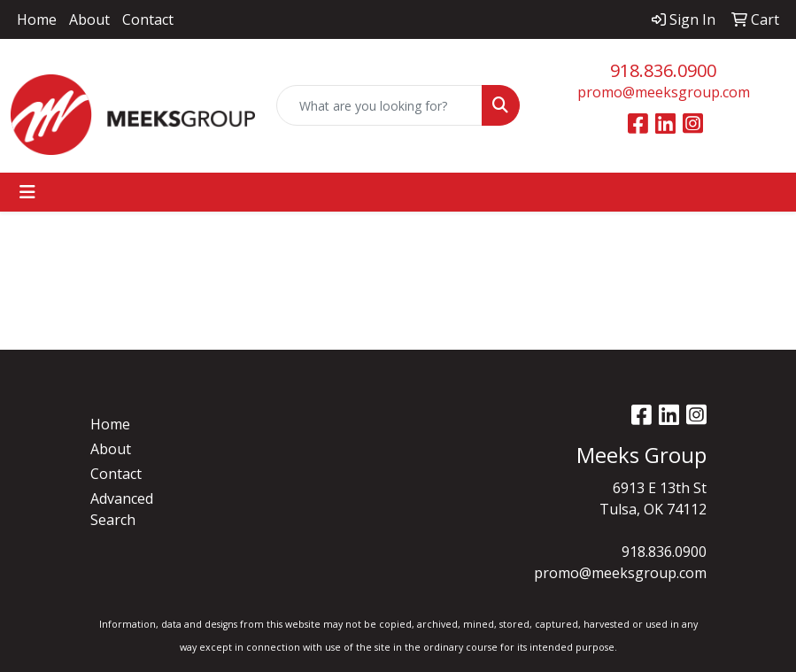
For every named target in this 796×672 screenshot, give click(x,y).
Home (37, 19)
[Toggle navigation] (27, 192)
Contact (148, 19)
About (89, 19)
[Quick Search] (380, 105)
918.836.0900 (663, 70)
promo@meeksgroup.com (664, 92)
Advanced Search (122, 509)
